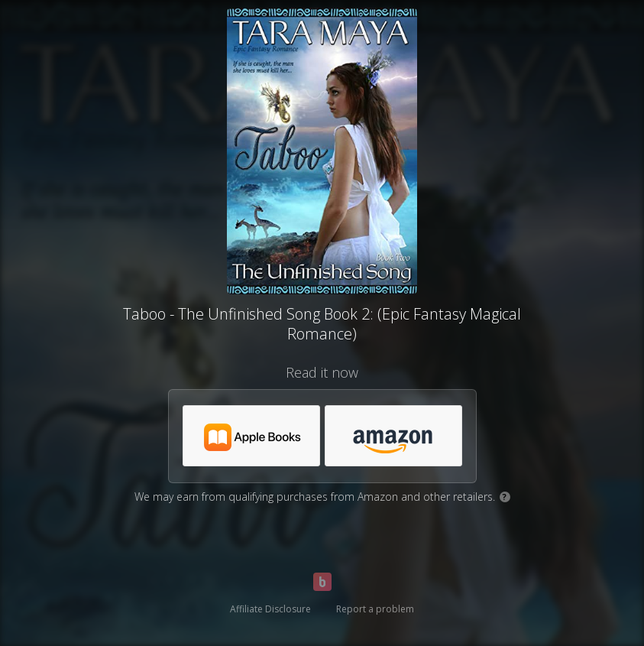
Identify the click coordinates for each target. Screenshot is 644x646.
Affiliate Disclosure (270, 609)
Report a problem (375, 609)
